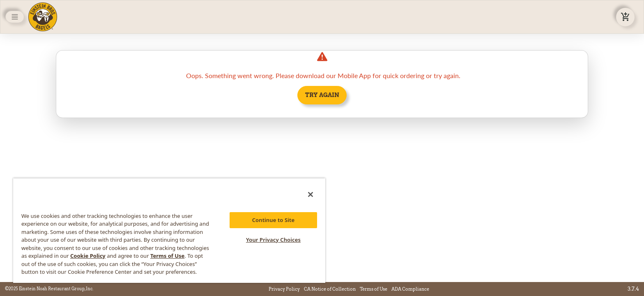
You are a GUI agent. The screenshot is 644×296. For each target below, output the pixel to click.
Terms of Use (374, 289)
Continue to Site (274, 220)
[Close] (310, 194)
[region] (169, 230)
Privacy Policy (284, 289)
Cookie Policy (88, 256)
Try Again (322, 95)
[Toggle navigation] (15, 17)
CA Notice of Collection (330, 289)
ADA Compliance (410, 289)
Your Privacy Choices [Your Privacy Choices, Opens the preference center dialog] (273, 240)
